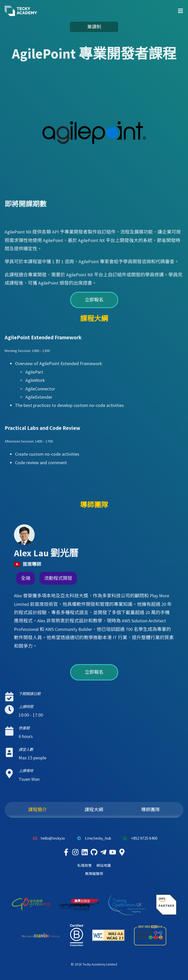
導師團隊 (151, 810)
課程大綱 (94, 810)
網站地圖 (104, 866)
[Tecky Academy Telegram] (103, 852)
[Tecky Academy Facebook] (66, 852)
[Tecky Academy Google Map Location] (122, 852)
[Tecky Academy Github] (94, 852)
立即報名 (94, 300)
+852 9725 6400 (139, 838)
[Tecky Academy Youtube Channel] (113, 852)
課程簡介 (37, 810)
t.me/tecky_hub (93, 838)
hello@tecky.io (48, 838)
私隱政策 (85, 866)
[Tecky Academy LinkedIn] (85, 852)
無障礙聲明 (94, 874)
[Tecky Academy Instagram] (76, 852)
